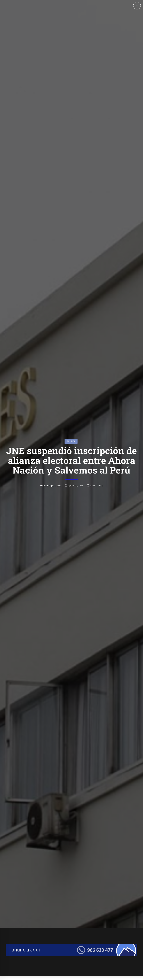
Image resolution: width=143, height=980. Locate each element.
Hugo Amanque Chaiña (50, 511)
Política (71, 467)
